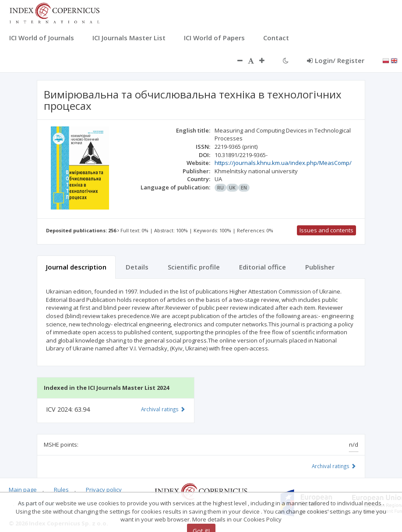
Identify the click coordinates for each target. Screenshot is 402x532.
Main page (23, 490)
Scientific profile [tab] (194, 267)
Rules (61, 490)
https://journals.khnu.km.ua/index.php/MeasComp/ (283, 163)
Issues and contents (326, 230)
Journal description (76, 267)
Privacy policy (104, 490)
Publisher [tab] (320, 267)
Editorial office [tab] (263, 267)
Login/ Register (336, 60)
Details (137, 267)
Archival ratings (334, 466)
